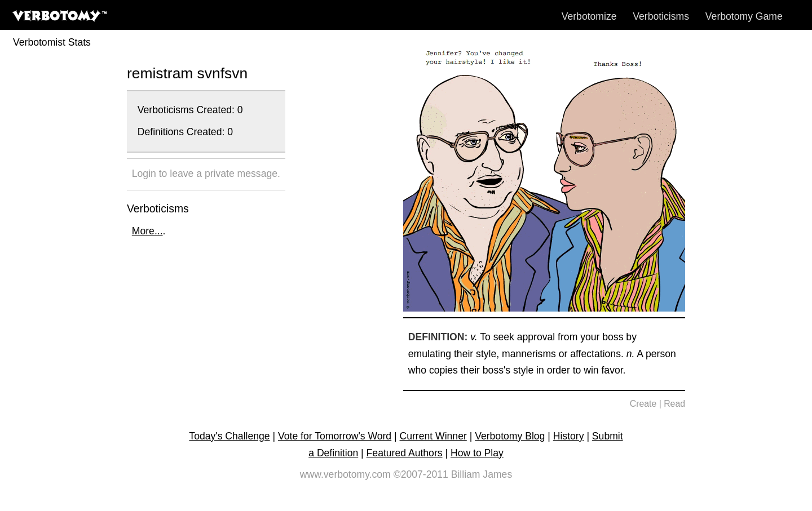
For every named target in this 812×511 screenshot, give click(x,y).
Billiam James (482, 474)
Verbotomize (589, 16)
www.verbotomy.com (345, 474)
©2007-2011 (421, 474)
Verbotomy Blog (510, 436)
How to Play (477, 453)
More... (147, 231)
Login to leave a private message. (206, 174)
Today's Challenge (229, 436)
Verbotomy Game (744, 16)
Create (643, 404)
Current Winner (433, 436)
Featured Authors (405, 453)
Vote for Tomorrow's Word (335, 436)
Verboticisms (661, 16)
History (569, 436)
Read (674, 404)
